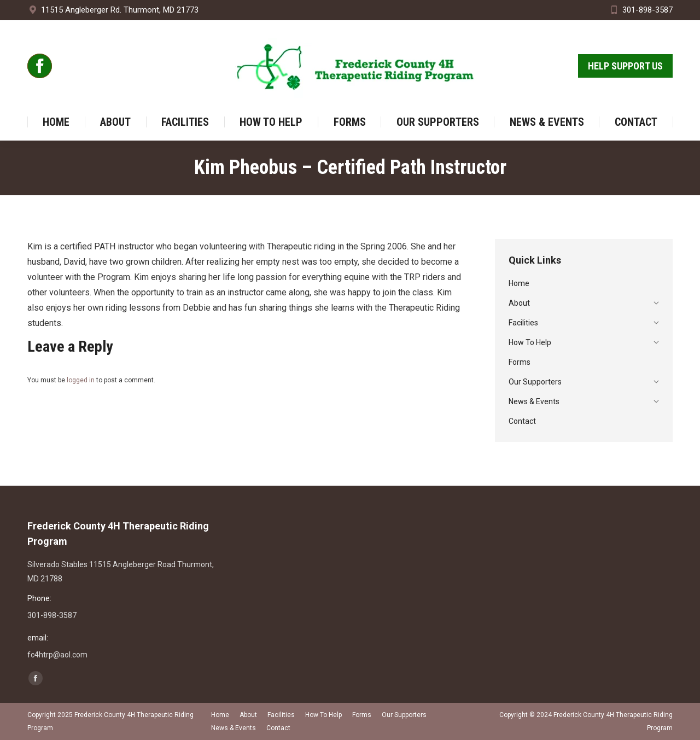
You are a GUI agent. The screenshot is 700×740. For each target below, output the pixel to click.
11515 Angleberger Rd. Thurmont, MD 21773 (113, 10)
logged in (81, 380)
